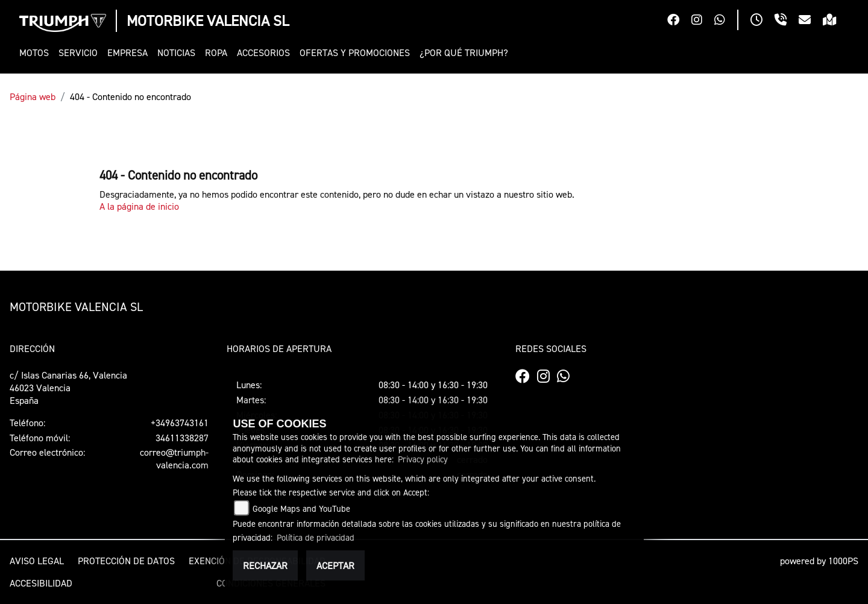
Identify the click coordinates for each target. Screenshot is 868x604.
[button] (36, 53)
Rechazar (265, 565)
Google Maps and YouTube (301, 508)
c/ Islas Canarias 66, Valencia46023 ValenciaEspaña (68, 388)
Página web (33, 96)
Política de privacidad (316, 537)
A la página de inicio (139, 206)
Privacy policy (423, 459)
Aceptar (335, 565)
